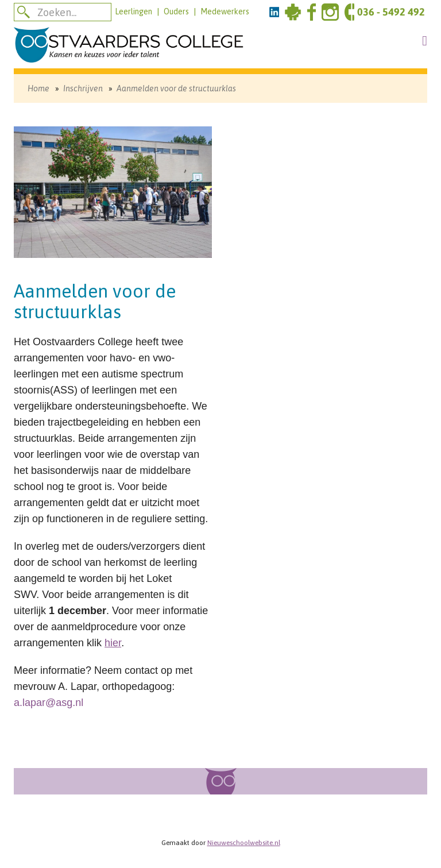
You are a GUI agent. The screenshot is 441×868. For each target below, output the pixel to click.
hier (113, 643)
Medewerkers (225, 11)
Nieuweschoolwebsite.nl (244, 843)
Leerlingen (134, 11)
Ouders (176, 11)
